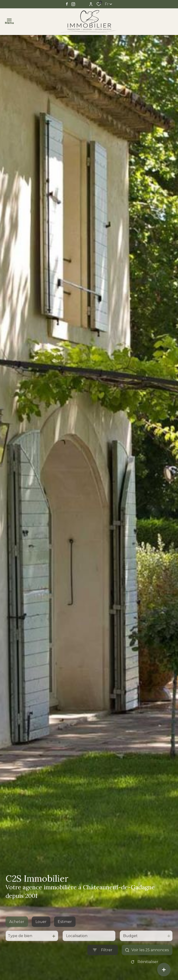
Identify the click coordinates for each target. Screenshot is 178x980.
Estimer (65, 934)
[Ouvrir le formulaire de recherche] (103, 963)
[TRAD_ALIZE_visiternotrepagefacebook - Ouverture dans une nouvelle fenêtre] (67, 4)
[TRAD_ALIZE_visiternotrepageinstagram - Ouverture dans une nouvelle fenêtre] (73, 4)
